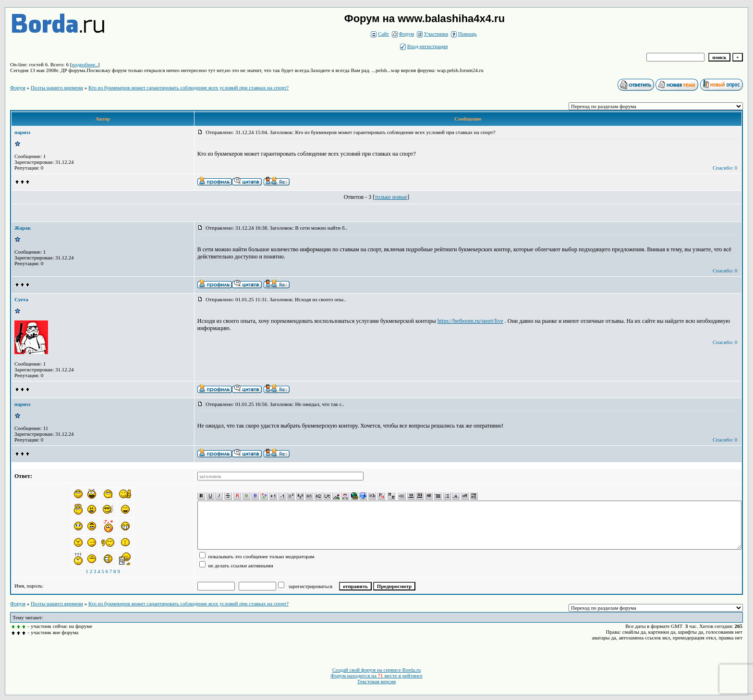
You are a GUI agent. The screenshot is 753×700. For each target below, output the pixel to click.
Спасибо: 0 (725, 168)
